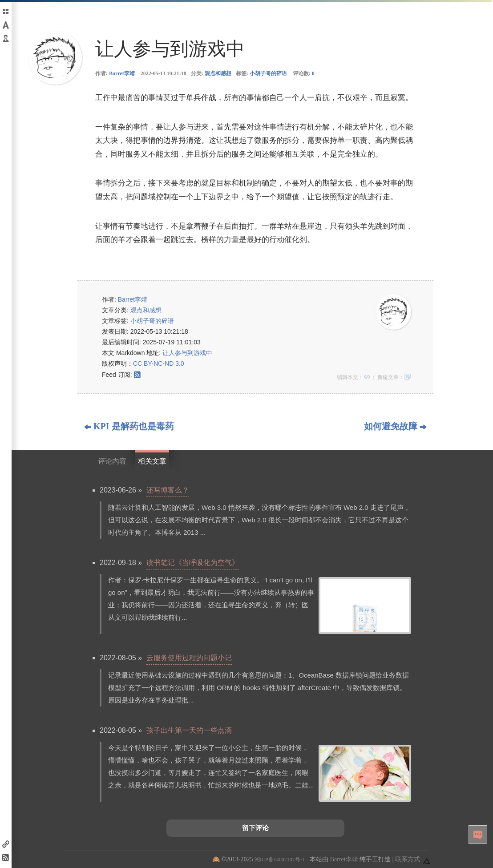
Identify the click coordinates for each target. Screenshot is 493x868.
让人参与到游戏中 (187, 353)
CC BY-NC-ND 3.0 (159, 363)
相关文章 (152, 461)
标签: (261, 73)
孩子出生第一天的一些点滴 (189, 730)
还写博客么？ (168, 490)
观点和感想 (218, 73)
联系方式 (408, 859)
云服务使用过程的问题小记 (189, 658)
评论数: (304, 73)
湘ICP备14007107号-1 (280, 860)
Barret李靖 (122, 73)
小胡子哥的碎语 (268, 73)
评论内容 (112, 461)
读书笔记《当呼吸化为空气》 (193, 563)
